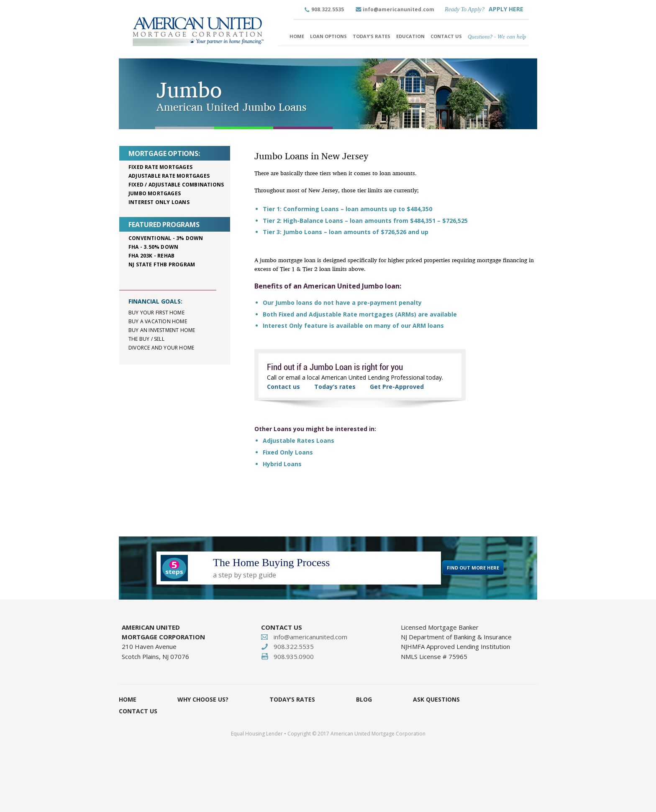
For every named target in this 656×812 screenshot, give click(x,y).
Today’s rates (335, 387)
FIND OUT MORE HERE (473, 568)
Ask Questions (436, 699)
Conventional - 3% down (166, 238)
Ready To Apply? (465, 9)
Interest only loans (159, 202)
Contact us (283, 387)
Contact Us (446, 36)
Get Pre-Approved (397, 387)
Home (297, 36)
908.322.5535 (328, 9)
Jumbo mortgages (155, 193)
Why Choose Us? (203, 699)
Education (410, 36)
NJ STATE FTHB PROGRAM (162, 264)
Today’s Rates (292, 699)
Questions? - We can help (497, 36)
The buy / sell (146, 339)
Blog (364, 699)
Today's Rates (372, 36)
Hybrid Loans (282, 464)
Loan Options (328, 36)
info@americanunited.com (398, 9)
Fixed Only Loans (288, 452)
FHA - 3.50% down (153, 247)
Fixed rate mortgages (160, 167)
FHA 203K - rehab (151, 256)
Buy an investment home (162, 330)
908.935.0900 (294, 656)
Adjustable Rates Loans (299, 440)
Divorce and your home (161, 348)
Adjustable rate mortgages (169, 176)
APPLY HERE (506, 9)
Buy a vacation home (158, 321)
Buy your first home (156, 313)
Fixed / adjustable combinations (176, 185)
